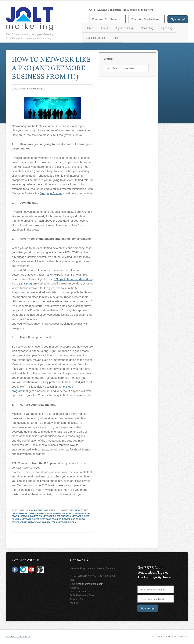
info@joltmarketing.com (90, 584)
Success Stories (95, 38)
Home (89, 28)
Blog (115, 38)
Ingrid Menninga (36, 89)
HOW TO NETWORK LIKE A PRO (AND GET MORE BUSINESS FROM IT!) (51, 69)
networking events (31, 516)
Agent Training (124, 28)
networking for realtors (43, 522)
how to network (56, 513)
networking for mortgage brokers (41, 519)
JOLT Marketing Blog (37, 510)
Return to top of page (18, 637)
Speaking (167, 28)
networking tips (67, 522)
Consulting (147, 28)
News (52, 510)
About (104, 28)
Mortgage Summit (51, 193)
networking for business (57, 516)
